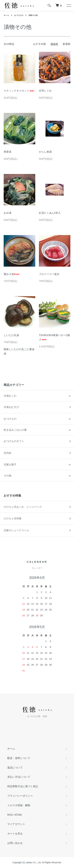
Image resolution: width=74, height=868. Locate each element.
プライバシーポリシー (20, 796)
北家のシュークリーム (16, 530)
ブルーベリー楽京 (49, 274)
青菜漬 (7, 152)
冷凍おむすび (11, 407)
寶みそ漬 (12, 274)
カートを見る (15, 834)
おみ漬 (7, 213)
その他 (7, 476)
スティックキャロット (19, 91)
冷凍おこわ (10, 396)
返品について (15, 768)
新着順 (67, 44)
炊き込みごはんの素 (15, 430)
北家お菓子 (10, 464)
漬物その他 (33, 15)
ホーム (6, 15)
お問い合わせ (15, 843)
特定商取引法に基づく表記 (23, 786)
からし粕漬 (45, 152)
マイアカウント (16, 824)
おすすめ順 (39, 44)
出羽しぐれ (45, 91)
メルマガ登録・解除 (19, 805)
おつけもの (19, 15)
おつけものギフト (14, 441)
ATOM (18, 815)
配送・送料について (19, 758)
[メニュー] (69, 5)
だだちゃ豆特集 (13, 518)
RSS (10, 815)
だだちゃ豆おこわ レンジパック (23, 507)
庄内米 (7, 453)
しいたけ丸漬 (11, 335)
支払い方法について (19, 777)
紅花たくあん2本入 (50, 213)
